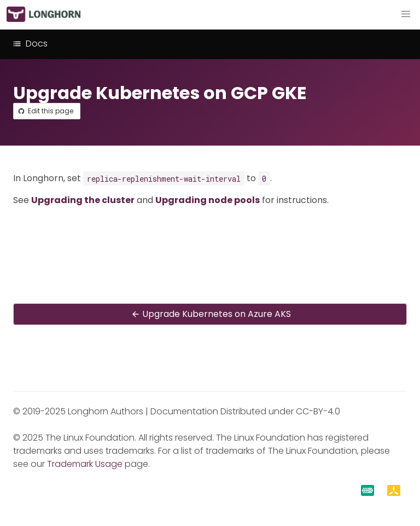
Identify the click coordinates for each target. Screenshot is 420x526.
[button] (406, 14)
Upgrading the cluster (83, 200)
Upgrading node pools (208, 200)
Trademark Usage (85, 464)
